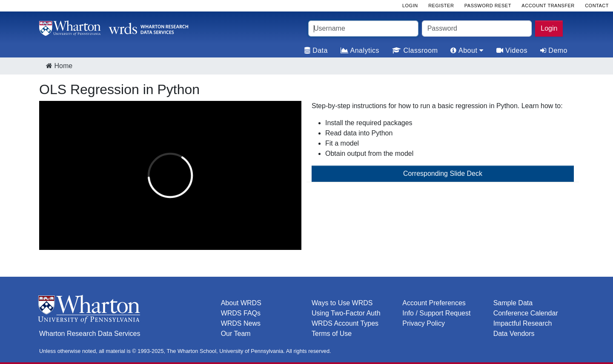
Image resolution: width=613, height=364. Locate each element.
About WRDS (241, 303)
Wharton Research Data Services (90, 334)
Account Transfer (548, 6)
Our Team (236, 334)
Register (441, 6)
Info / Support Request (436, 313)
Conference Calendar (526, 313)
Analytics (360, 50)
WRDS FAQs (241, 313)
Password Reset (488, 6)
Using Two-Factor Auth (346, 313)
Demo (554, 50)
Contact (597, 6)
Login (549, 28)
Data (316, 50)
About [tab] (467, 50)
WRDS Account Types (345, 323)
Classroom (415, 50)
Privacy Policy (424, 323)
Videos (512, 50)
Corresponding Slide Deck (443, 173)
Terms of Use (332, 334)
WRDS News (241, 323)
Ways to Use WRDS (342, 303)
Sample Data (513, 303)
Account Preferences (434, 303)
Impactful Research (523, 323)
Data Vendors (514, 334)
